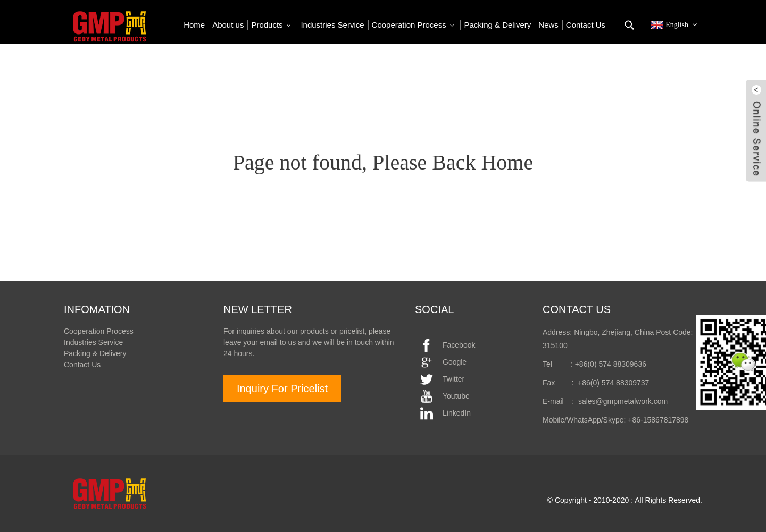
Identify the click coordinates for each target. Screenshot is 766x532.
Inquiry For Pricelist (282, 389)
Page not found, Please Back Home (383, 162)
